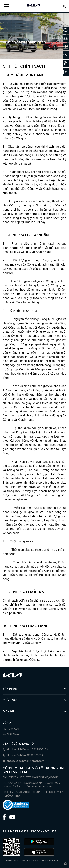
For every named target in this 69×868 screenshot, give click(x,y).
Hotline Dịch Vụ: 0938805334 (23, 755)
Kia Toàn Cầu (11, 729)
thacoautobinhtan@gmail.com (23, 761)
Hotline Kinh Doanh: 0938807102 (25, 750)
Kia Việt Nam (11, 734)
